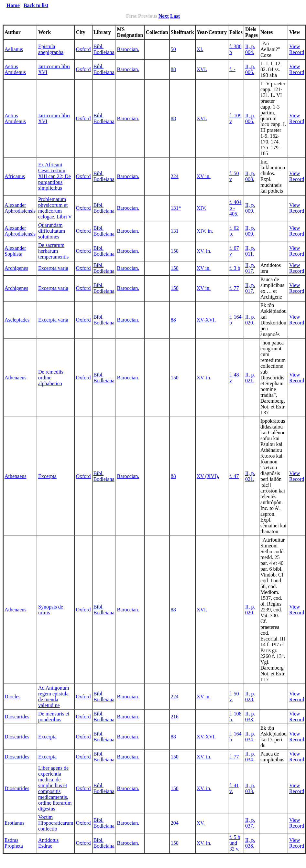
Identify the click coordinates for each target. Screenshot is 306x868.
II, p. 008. (250, 176)
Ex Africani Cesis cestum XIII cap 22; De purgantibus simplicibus (55, 176)
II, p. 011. (250, 251)
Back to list (36, 5)
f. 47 (234, 476)
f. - (232, 69)
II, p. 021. (250, 378)
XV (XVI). (208, 476)
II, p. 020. (250, 320)
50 (173, 49)
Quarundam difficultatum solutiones (52, 231)
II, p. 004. (250, 49)
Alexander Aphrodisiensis (20, 208)
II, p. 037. (250, 823)
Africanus (15, 176)
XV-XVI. (206, 320)
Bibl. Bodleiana (104, 49)
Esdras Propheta (14, 843)
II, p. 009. (250, 208)
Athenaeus (16, 378)
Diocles (12, 697)
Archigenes (16, 268)
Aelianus (14, 49)
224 (175, 176)
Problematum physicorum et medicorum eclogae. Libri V (55, 208)
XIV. (202, 208)
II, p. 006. (250, 69)
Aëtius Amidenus (15, 69)
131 (175, 231)
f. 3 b (235, 268)
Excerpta (47, 476)
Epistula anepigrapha (51, 49)
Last (175, 16)
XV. (201, 823)
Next (164, 16)
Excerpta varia (53, 268)
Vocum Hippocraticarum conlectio (56, 823)
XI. (200, 49)
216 (175, 717)
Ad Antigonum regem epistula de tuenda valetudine (54, 697)
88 (173, 69)
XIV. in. (205, 231)
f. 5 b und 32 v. (235, 843)
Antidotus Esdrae (48, 843)
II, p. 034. (250, 737)
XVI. (202, 69)
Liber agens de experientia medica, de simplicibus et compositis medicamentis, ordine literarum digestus (55, 788)
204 (175, 823)
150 (175, 251)
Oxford (83, 49)
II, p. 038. (250, 843)
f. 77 (234, 288)
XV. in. (204, 251)
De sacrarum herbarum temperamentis (53, 251)
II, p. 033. (250, 717)
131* (176, 208)
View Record (297, 49)
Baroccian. (128, 49)
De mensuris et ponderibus (54, 717)
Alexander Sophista (15, 251)
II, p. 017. (250, 268)
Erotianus (14, 823)
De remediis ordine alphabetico (51, 378)
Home (13, 5)
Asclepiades (17, 320)
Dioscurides (17, 717)
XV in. (204, 176)
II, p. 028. (250, 697)
